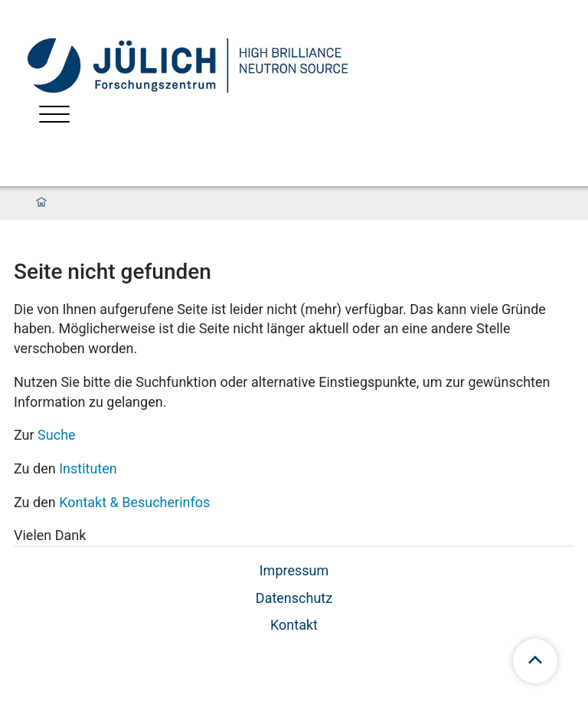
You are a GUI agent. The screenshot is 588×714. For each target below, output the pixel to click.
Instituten (88, 468)
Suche (57, 435)
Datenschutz (294, 598)
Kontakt (294, 625)
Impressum (294, 570)
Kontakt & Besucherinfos (134, 502)
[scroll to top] (535, 661)
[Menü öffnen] (54, 116)
